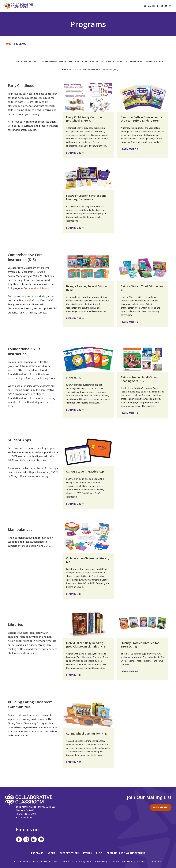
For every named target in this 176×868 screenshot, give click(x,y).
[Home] (19, 6)
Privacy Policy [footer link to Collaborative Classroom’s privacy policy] (85, 861)
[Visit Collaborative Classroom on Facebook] (19, 839)
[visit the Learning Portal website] (149, 6)
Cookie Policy (101, 861)
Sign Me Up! (161, 807)
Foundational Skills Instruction (24, 351)
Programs (37, 853)
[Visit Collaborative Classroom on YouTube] (41, 839)
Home (8, 44)
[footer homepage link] (29, 799)
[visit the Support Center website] (153, 6)
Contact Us (157, 861)
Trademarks (142, 861)
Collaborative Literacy (36, 288)
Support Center (69, 853)
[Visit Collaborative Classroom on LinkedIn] (34, 839)
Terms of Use (68, 861)
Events (87, 853)
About (51, 853)
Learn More (74, 153)
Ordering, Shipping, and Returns (126, 853)
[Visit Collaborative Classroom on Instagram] (26, 839)
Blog (99, 853)
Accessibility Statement (122, 861)
